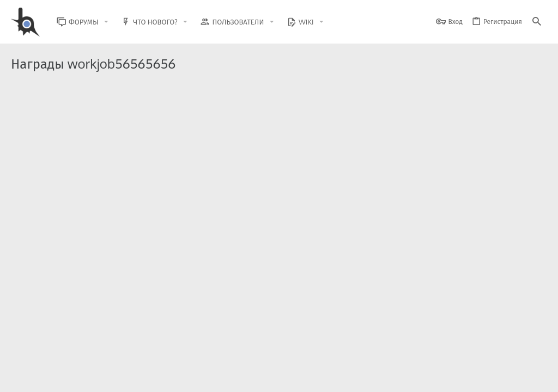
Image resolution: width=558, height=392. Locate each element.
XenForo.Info (80, 355)
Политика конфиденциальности (436, 377)
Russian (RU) (99, 377)
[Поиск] (537, 22)
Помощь (504, 377)
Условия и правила (351, 377)
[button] (114, 22)
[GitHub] (535, 351)
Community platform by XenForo (100, 346)
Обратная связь (291, 377)
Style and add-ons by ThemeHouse (246, 346)
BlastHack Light (38, 377)
